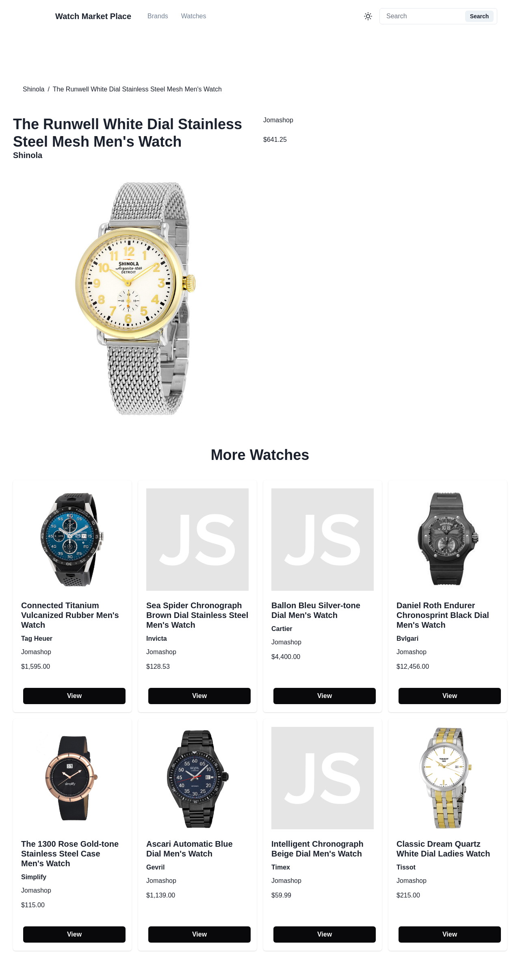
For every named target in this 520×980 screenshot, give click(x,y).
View (74, 696)
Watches (194, 16)
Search (480, 16)
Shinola (34, 89)
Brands (158, 16)
